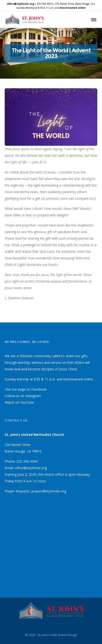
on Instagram (31, 396)
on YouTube (25, 402)
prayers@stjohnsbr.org (49, 491)
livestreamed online (73, 8)
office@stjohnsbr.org (21, 4)
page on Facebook (32, 389)
